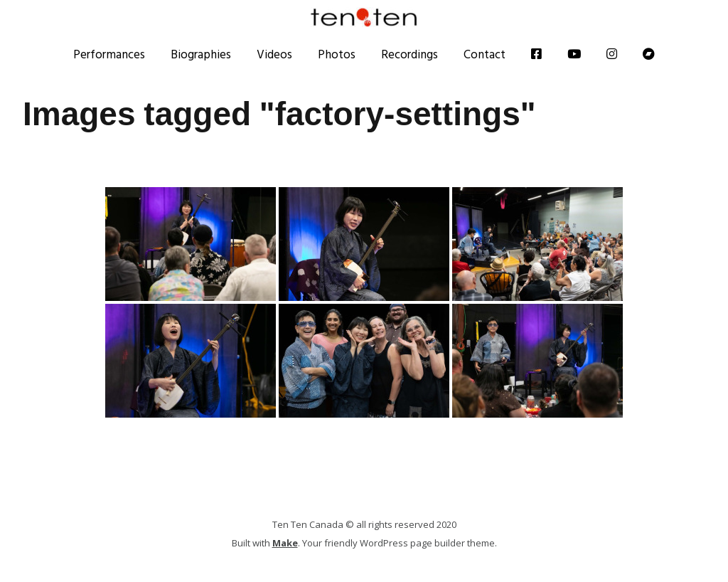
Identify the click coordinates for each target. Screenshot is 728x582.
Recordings (409, 54)
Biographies (201, 54)
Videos (274, 54)
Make (285, 543)
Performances (109, 54)
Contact (485, 54)
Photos (337, 54)
